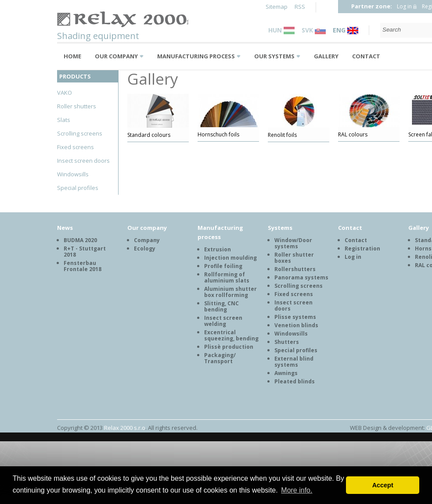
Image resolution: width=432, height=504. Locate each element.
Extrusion (218, 249)
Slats (64, 120)
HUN (281, 30)
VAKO (65, 93)
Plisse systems (295, 317)
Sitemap (277, 7)
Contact (366, 56)
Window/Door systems (293, 243)
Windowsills (73, 174)
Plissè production (229, 347)
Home (72, 56)
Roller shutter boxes (294, 258)
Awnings (286, 373)
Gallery (326, 56)
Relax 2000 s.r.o (125, 428)
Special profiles (78, 188)
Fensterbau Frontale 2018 (83, 266)
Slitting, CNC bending (221, 306)
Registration (362, 248)
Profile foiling (223, 266)
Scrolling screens (80, 133)
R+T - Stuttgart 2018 (85, 252)
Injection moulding (230, 258)
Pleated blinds (295, 381)
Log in (404, 6)
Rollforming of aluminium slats (227, 277)
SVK (314, 30)
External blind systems (294, 362)
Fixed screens (76, 147)
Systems (280, 228)
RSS (300, 7)
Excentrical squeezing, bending (231, 335)
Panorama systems (301, 277)
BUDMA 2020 (80, 240)
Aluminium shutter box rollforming (230, 292)
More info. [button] (297, 490)
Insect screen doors (83, 161)
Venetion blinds (296, 325)
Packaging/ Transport (220, 358)
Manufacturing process (196, 56)
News (65, 228)
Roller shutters (77, 106)
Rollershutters (295, 269)
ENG (346, 30)
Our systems (274, 56)
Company (147, 240)
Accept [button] (383, 485)
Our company (116, 56)
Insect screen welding (223, 321)
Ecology (145, 248)
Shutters (287, 342)
